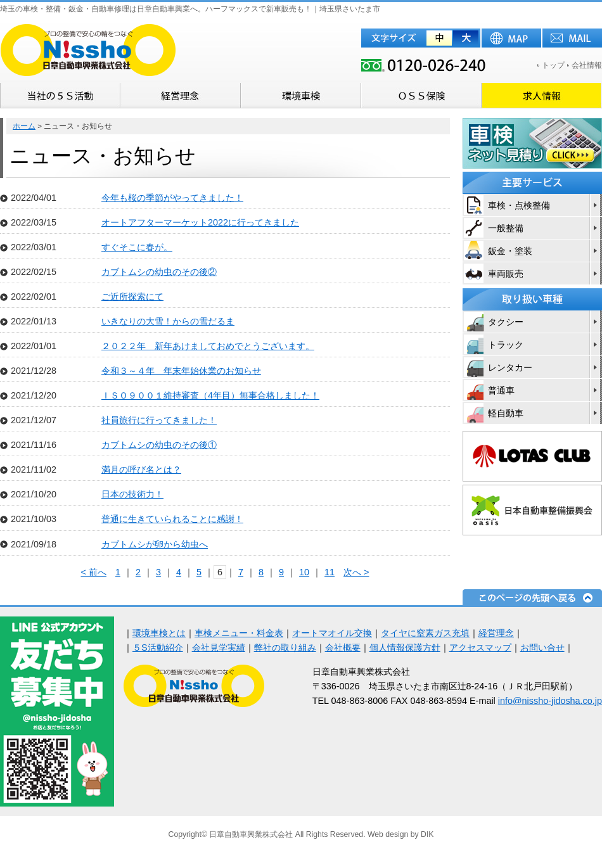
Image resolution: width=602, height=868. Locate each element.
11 (330, 572)
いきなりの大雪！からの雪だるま (168, 321)
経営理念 (496, 633)
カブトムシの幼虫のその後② (159, 272)
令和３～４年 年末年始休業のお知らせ (181, 371)
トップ (553, 65)
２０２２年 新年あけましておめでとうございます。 (208, 346)
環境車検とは (159, 633)
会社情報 (587, 65)
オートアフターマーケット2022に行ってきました (200, 222)
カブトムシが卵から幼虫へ (155, 544)
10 (304, 572)
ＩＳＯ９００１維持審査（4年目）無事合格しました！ (210, 395)
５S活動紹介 (158, 648)
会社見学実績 (219, 648)
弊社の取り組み (285, 648)
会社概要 (343, 648)
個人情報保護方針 (405, 648)
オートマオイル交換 (332, 633)
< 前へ (94, 572)
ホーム (24, 126)
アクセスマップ (480, 648)
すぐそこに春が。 (137, 247)
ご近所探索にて (132, 297)
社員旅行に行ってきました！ (159, 420)
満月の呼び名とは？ (141, 469)
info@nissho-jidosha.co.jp (550, 701)
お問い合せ (542, 648)
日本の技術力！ (132, 494)
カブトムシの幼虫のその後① (159, 445)
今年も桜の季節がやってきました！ (172, 198)
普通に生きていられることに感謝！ (172, 519)
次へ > (356, 572)
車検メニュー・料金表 (239, 633)
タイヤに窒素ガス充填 (425, 633)
